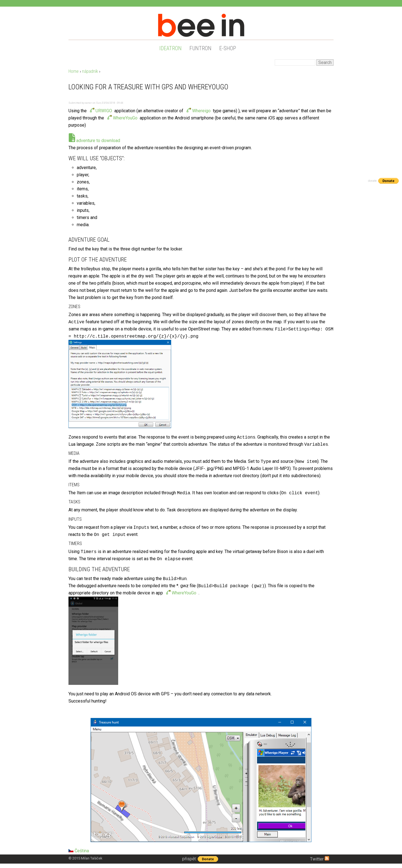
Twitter (317, 859)
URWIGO (104, 111)
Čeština (79, 851)
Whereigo (201, 111)
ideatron (170, 48)
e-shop (228, 48)
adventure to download (98, 141)
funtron (200, 48)
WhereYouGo (125, 118)
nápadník (90, 71)
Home (74, 71)
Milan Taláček (92, 858)
